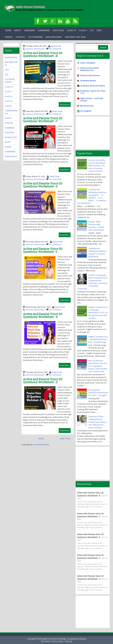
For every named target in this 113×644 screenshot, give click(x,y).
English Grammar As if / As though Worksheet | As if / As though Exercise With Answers (98, 313)
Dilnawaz (82, 639)
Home (8, 30)
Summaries (44, 30)
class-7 (8, 91)
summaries (10, 152)
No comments (55, 49)
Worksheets (39, 49)
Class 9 (83, 30)
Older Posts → (66, 439)
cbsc (7, 70)
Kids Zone (58, 30)
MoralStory (11, 137)
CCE (92, 30)
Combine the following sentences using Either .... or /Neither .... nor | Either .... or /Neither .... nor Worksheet (93, 196)
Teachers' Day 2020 (75, 37)
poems (8, 147)
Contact (21, 37)
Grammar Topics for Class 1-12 (93, 92)
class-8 (8, 96)
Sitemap (68, 641)
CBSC (99, 30)
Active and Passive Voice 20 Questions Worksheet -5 (43, 250)
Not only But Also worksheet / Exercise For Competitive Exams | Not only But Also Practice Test (98, 366)
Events (9, 37)
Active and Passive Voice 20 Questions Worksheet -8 (43, 54)
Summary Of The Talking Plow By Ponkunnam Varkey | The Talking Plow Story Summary (98, 422)
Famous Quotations (90, 75)
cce (7, 74)
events (8, 118)
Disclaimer (46, 641)
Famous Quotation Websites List (90, 69)
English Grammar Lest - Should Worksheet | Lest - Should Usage (98, 339)
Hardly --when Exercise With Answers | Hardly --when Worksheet (97, 226)
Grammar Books (88, 80)
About (18, 30)
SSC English (86, 111)
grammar (10, 128)
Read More (65, 104)
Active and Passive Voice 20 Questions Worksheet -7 (43, 120)
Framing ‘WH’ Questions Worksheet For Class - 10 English (98, 393)
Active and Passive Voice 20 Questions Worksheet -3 (43, 381)
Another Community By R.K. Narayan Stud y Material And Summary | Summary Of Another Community (92, 282)
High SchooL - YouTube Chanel (92, 99)
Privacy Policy (58, 641)
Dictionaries (36, 37)
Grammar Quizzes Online (93, 86)
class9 (8, 106)
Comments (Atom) (41, 445)
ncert (8, 142)
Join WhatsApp (54, 37)
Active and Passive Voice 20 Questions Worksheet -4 (43, 315)
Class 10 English (88, 63)
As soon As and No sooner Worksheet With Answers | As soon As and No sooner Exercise (97, 166)
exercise (29, 49)
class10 (9, 101)
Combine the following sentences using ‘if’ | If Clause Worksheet (97, 252)
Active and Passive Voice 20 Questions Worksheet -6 (43, 185)
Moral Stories (87, 106)
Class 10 (71, 30)
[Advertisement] (93, 133)
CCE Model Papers (10, 81)
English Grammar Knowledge (54, 639)
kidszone (9, 132)
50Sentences (11, 57)
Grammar (30, 30)
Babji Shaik (56, 46)
